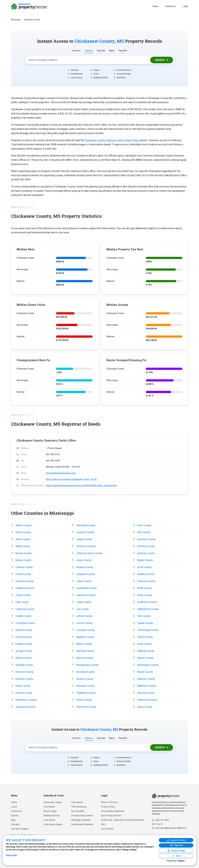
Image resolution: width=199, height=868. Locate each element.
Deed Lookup (50, 811)
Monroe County (85, 658)
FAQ (103, 824)
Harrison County (24, 679)
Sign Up (15, 816)
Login (185, 6)
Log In (14, 807)
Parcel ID (123, 51)
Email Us (159, 824)
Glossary (15, 824)
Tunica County (145, 637)
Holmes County (24, 693)
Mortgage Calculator (81, 820)
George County (24, 651)
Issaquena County (25, 707)
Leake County (84, 602)
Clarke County (23, 595)
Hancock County (25, 672)
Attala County (23, 546)
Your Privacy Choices (111, 816)
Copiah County (23, 616)
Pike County (144, 532)
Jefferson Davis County (89, 553)
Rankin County (145, 560)
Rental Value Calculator (82, 824)
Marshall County (85, 651)
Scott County (144, 567)
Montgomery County (88, 665)
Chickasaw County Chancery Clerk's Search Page (112, 140)
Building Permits (52, 816)
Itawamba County (86, 525)
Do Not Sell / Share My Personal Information (123, 820)
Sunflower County (147, 602)
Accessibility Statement (113, 811)
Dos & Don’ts (107, 829)
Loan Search (49, 820)
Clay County (22, 602)
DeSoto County (24, 630)
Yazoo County (145, 707)
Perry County (144, 525)
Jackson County (85, 532)
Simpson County (146, 581)
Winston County (146, 693)
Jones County (84, 560)
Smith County (145, 588)
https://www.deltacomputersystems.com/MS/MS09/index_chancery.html (81, 485)
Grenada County (24, 665)
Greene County (24, 658)
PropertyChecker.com (29, 6)
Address (89, 51)
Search (160, 60)
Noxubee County (85, 686)
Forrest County (24, 637)
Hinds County (23, 686)
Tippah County (145, 623)
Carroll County (23, 574)
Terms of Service (109, 802)
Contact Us (170, 6)
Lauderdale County (87, 588)
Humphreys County (26, 700)
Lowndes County (86, 630)
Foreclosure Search (53, 824)
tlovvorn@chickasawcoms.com (61, 473)
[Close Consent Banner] (176, 856)
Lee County (83, 609)
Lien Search (49, 807)
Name (112, 51)
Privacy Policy (108, 807)
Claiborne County (25, 588)
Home (155, 6)
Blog (13, 820)
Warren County (145, 658)
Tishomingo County (148, 630)
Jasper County (84, 539)
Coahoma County (25, 609)
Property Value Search (82, 816)
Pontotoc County (146, 539)
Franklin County (24, 644)
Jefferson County (86, 546)
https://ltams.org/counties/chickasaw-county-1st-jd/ (71, 479)
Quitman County (146, 553)
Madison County (85, 637)
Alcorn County (23, 532)
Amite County (23, 539)
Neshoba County (85, 672)
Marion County (84, 644)
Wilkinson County (147, 686)
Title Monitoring (79, 807)
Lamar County (84, 581)
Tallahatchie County (148, 609)
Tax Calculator (78, 811)
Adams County (24, 525)
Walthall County (146, 651)
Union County (144, 644)
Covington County (25, 623)
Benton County (24, 553)
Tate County (144, 616)
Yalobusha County (147, 700)
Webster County (146, 679)
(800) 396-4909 (162, 820)
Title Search (77, 802)
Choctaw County (25, 581)
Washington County (148, 665)
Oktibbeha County (86, 693)
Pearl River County (86, 707)
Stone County (145, 595)
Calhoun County (24, 567)
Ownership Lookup (53, 802)
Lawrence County (86, 595)
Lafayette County (86, 574)
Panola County (84, 700)
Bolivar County (23, 560)
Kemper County (85, 567)
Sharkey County (146, 574)
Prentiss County (146, 546)
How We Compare (20, 829)
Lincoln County (84, 623)
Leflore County (84, 616)
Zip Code (101, 51)
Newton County (85, 679)
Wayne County (145, 672)
